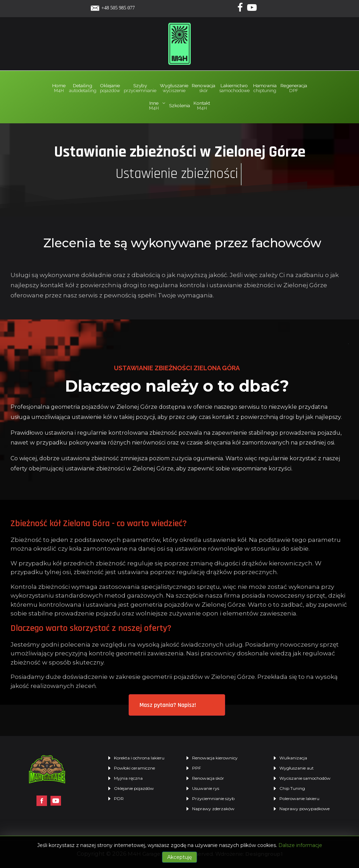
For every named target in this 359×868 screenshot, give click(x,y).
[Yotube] (252, 9)
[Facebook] (241, 9)
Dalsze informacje (300, 845)
